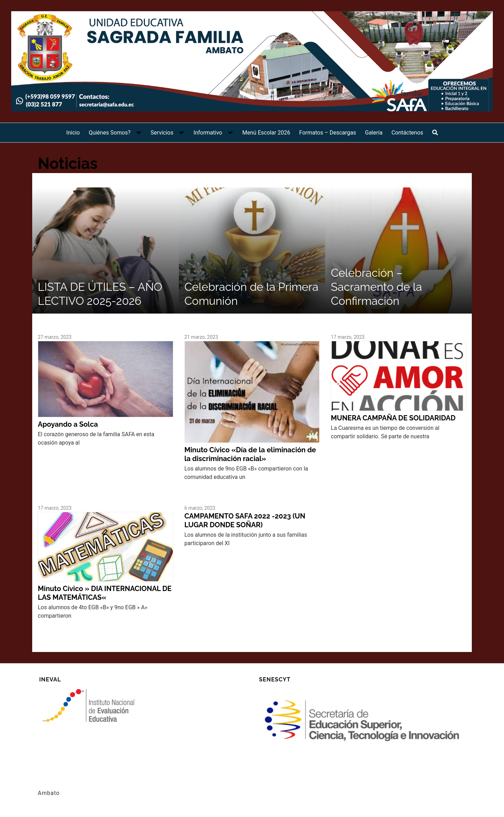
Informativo (208, 133)
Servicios (162, 133)
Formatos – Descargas (328, 133)
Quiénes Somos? (109, 133)
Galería (374, 133)
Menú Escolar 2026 (266, 133)
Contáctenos (407, 133)
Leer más (49, 455)
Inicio (73, 133)
